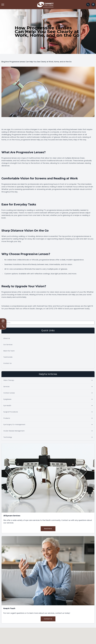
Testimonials (8, 357)
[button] (3, 5)
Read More (48, 529)
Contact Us (7, 363)
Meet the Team (9, 351)
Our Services (8, 345)
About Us (7, 338)
